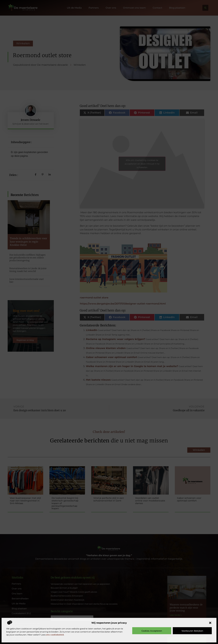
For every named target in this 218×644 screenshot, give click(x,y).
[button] (210, 623)
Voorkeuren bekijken (192, 631)
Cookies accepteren (152, 631)
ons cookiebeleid (55, 635)
